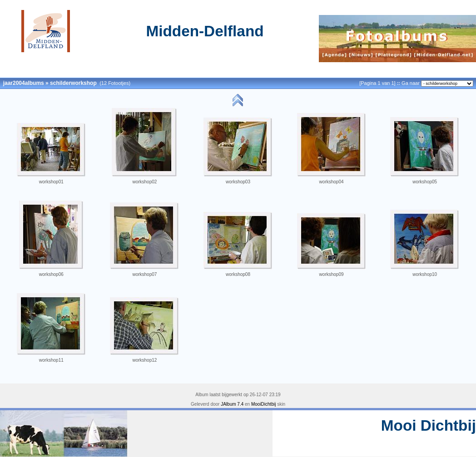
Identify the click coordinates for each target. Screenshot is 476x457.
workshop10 (425, 274)
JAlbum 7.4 (232, 404)
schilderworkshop (73, 83)
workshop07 (144, 274)
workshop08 (238, 274)
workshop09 (332, 274)
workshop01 (51, 182)
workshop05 (425, 182)
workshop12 (144, 360)
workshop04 (332, 182)
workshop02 (144, 182)
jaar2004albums (24, 83)
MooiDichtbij (263, 404)
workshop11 (51, 360)
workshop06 (51, 274)
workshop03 (238, 182)
